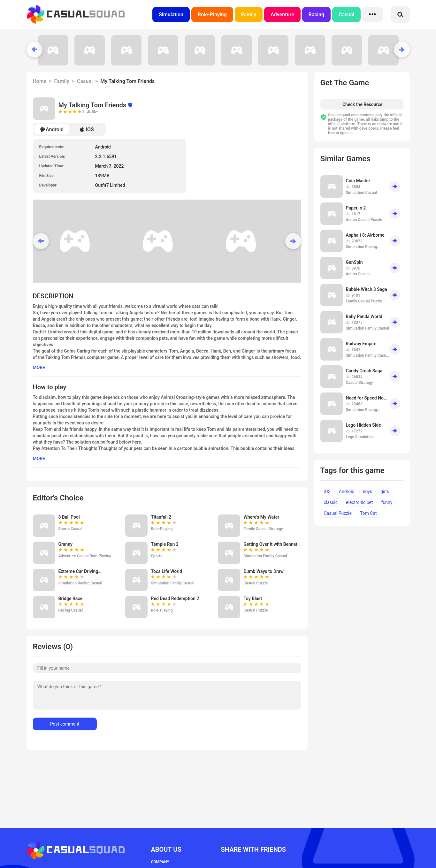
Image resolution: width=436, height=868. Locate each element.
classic (331, 502)
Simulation (171, 15)
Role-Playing (212, 15)
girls (385, 491)
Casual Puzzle (338, 513)
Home (40, 81)
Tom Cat (368, 513)
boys (368, 491)
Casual (346, 15)
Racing (316, 15)
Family (249, 15)
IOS (87, 129)
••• (372, 15)
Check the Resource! (363, 104)
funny (387, 502)
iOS (327, 491)
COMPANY (160, 862)
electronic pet (360, 502)
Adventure (282, 15)
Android (52, 129)
